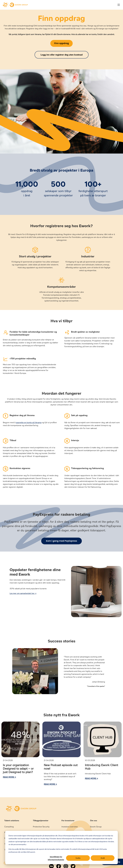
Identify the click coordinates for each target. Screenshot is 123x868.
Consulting (9, 827)
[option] (61, 673)
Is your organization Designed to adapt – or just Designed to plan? (18, 769)
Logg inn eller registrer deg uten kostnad (62, 55)
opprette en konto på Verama (29, 423)
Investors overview (70, 827)
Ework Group (96, 827)
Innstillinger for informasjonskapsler (56, 858)
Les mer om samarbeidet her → (23, 593)
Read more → (9, 777)
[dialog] (61, 847)
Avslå (103, 858)
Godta (78, 858)
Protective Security (41, 827)
